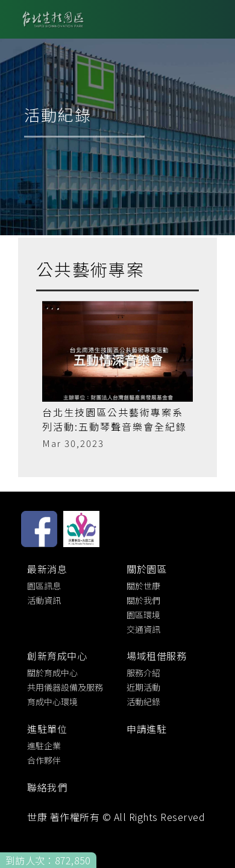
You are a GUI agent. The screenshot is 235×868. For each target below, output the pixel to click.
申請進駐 (146, 729)
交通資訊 (143, 629)
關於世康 (143, 586)
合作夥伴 (44, 760)
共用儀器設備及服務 (65, 687)
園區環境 (143, 615)
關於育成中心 (52, 673)
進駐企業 (44, 746)
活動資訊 (44, 600)
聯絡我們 (47, 787)
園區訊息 (44, 586)
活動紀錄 (143, 702)
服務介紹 (143, 673)
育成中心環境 (52, 702)
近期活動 (143, 687)
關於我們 (143, 600)
